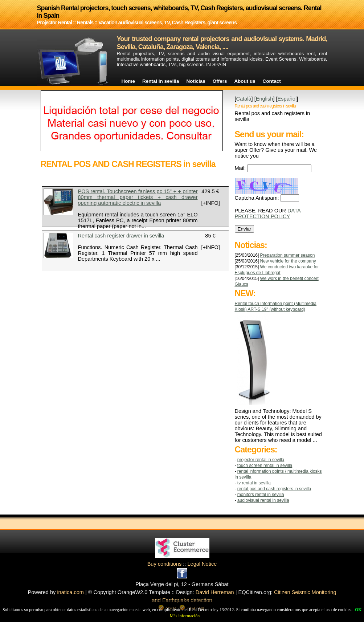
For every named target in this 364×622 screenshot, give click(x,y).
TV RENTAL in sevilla (254, 483)
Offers (220, 81)
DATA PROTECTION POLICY (268, 214)
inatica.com (70, 592)
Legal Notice (202, 564)
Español (287, 99)
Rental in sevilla (161, 81)
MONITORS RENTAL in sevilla (261, 495)
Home (128, 81)
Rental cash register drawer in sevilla (121, 236)
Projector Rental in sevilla (261, 460)
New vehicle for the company (288, 261)
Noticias (196, 81)
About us (245, 81)
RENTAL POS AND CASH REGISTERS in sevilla (274, 489)
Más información (185, 616)
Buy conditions (165, 564)
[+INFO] (211, 203)
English (265, 99)
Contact (272, 81)
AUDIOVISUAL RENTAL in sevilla (263, 500)
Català (244, 99)
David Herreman (215, 592)
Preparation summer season (288, 255)
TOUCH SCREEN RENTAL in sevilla (265, 466)
